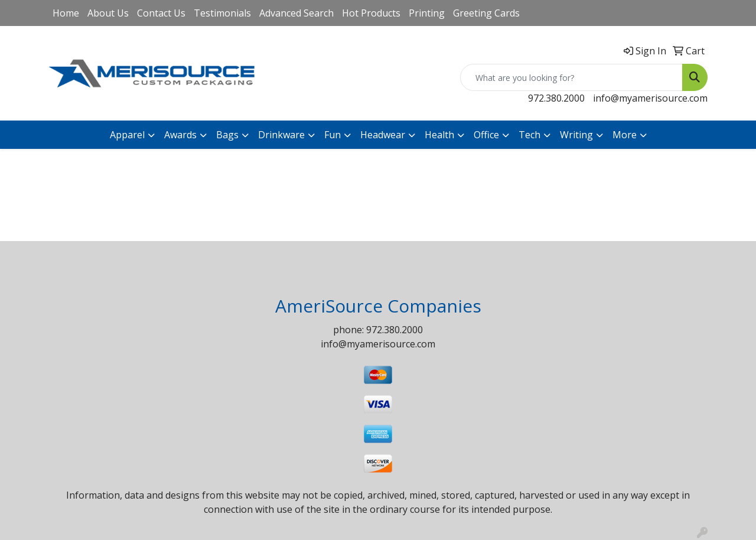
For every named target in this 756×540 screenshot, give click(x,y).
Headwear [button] (383, 135)
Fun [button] (333, 135)
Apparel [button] (127, 135)
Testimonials (222, 13)
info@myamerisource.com (650, 98)
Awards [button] (180, 135)
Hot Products (371, 13)
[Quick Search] (571, 77)
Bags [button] (227, 135)
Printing (427, 13)
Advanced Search (296, 13)
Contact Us (161, 13)
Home (66, 13)
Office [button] (486, 135)
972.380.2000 (556, 98)
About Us (108, 13)
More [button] (625, 135)
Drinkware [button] (281, 135)
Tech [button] (529, 135)
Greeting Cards (486, 13)
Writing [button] (576, 135)
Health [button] (439, 135)
